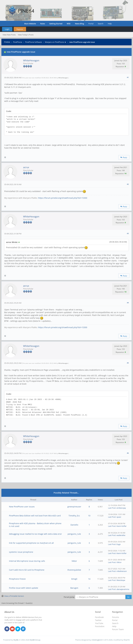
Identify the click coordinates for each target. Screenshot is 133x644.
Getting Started (56, 24)
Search (101, 24)
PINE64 (7, 42)
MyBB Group (35, 640)
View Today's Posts (26, 35)
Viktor (74, 561)
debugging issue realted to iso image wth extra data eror (35, 534)
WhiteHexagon (31, 60)
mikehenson (122, 571)
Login (7, 29)
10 (89, 516)
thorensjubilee (74, 570)
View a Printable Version (14, 596)
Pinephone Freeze (17, 579)
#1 (128, 77)
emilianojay (121, 508)
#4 (128, 303)
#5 (128, 363)
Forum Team (118, 629)
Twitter (98, 620)
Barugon (74, 588)
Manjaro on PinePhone (54, 42)
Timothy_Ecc (74, 516)
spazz (119, 517)
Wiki (69, 24)
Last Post (112, 508)
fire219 (127, 640)
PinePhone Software (33, 42)
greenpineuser (74, 507)
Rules (43, 24)
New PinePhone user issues (22, 507)
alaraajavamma (123, 589)
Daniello (74, 525)
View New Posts (9, 35)
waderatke (121, 535)
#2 (128, 184)
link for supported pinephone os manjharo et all (31, 543)
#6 (128, 453)
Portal (91, 24)
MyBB (16, 640)
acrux (26, 167)
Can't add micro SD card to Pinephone (27, 570)
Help (110, 24)
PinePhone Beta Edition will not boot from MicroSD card (35, 516)
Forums (116, 617)
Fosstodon (100, 626)
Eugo (119, 544)
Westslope (121, 580)
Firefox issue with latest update (24, 588)
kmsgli (74, 579)
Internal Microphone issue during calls (27, 561)
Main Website (30, 24)
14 (89, 579)
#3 (128, 233)
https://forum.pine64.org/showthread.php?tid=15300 (63, 198)
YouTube (99, 623)
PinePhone (18, 42)
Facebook (99, 617)
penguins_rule (74, 534)
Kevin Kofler (122, 526)
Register (20, 29)
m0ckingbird (97, 640)
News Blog (79, 24)
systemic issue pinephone (21, 552)
